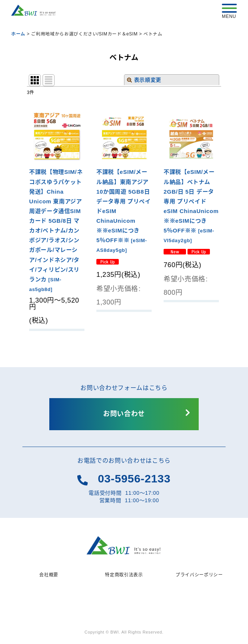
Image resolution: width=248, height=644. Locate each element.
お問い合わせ (124, 414)
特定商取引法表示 (124, 575)
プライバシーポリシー (199, 575)
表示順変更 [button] (144, 80)
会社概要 (49, 575)
